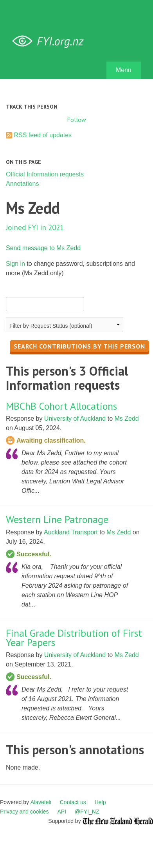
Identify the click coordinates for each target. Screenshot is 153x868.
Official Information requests (45, 174)
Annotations (22, 184)
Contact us (73, 802)
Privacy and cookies (24, 812)
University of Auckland (75, 419)
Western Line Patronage (57, 519)
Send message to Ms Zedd (43, 248)
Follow (76, 120)
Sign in (15, 264)
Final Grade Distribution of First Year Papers (74, 638)
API (62, 812)
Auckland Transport (71, 532)
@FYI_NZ (87, 812)
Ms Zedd (126, 419)
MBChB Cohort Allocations (61, 406)
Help (100, 802)
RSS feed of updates (43, 135)
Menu (124, 70)
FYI (51, 41)
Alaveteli (41, 802)
